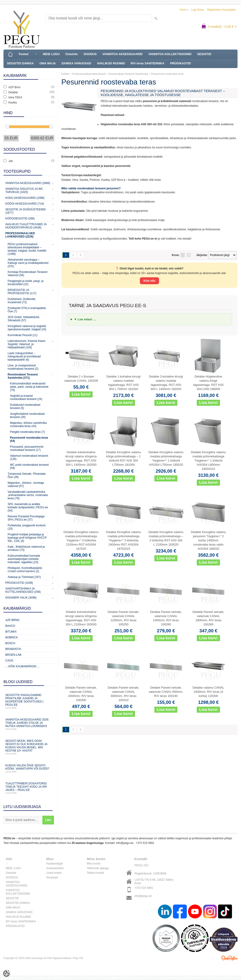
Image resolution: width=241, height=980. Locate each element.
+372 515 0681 (145, 843)
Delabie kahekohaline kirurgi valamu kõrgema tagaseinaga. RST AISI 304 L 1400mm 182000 (81, 458)
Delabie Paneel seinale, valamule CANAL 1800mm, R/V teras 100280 (208, 618)
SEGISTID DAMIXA (20, 63)
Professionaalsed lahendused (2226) (20, 235)
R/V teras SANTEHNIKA (148, 63)
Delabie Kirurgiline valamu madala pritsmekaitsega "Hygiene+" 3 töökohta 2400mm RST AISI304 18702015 (124, 540)
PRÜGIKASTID (181, 63)
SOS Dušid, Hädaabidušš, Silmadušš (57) (24, 319)
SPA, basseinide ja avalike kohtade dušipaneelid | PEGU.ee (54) (28, 507)
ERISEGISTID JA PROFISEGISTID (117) (22, 292)
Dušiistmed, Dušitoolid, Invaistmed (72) (22, 301)
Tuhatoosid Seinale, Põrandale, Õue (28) (27, 475)
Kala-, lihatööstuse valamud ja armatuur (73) (26, 548)
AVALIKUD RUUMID (111, 63)
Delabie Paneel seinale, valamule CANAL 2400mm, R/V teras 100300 (81, 694)
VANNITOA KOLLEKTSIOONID (170, 54)
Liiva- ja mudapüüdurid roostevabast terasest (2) (23, 367)
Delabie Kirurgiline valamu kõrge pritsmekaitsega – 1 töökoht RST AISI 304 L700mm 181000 (124, 458)
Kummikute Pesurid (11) (23, 335)
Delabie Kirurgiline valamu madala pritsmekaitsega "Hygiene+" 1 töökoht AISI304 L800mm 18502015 (208, 460)
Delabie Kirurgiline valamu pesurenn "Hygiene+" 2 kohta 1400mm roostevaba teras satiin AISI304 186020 (208, 540)
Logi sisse (198, 10)
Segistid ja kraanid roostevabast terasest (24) (26, 397)
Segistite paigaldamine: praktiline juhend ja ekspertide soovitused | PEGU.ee (29, 701)
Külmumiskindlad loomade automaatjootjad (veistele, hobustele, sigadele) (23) (24, 559)
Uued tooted (54, 873)
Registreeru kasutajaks (222, 10)
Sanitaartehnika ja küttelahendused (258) (23, 590)
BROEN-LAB (13, 655)
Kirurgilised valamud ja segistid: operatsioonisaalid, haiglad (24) (27, 328)
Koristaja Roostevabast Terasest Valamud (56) (28, 274)
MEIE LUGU (51, 54)
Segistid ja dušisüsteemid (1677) (26, 211)
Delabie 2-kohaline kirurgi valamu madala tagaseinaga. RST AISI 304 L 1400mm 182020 (166, 383)
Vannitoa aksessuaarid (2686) (28, 183)
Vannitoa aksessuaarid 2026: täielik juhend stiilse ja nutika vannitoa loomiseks (29, 724)
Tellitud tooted (95, 873)
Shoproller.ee (229, 958)
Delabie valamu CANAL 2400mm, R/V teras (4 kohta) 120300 (208, 692)
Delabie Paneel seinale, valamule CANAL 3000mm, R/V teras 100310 (124, 694)
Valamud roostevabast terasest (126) (29, 457)
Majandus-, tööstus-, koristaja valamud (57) (26, 484)
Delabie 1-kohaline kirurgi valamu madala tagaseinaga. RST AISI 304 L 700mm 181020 (124, 383)
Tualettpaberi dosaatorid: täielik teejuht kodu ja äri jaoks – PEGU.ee (29, 788)
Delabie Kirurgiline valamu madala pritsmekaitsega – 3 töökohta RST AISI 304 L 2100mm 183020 (166, 538)
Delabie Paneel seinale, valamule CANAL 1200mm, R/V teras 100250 (124, 618)
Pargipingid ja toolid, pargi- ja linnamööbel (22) (26, 283)
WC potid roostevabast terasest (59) (29, 466)
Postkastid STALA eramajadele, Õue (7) (27, 310)
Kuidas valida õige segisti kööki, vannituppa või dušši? (29, 768)
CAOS (9, 661)
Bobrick (12, 637)
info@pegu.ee (125, 843)
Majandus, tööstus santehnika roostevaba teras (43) (28, 424)
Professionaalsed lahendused (89, 74)
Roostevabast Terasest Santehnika (128, 74)
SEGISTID (204, 54)
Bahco (10, 626)
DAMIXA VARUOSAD (76, 63)
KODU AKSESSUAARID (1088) (25, 198)
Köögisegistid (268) (20, 218)
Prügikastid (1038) (19, 583)
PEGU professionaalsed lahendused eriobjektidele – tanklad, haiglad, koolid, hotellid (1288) (27, 249)
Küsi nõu (149, 281)
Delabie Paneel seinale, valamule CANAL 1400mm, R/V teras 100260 (166, 618)
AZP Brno (12, 620)
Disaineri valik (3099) (21, 598)
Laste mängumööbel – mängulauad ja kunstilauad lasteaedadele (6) (24, 356)
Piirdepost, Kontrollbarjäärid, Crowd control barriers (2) (25, 570)
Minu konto (94, 864)
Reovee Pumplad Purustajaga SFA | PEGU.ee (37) (26, 518)
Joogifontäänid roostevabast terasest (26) (27, 415)
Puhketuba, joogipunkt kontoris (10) (27, 527)
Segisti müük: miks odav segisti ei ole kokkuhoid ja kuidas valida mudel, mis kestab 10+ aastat (29, 747)
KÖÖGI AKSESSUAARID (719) (25, 204)
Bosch (10, 643)
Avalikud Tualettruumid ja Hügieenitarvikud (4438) (26, 226)
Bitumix (11, 632)
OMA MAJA (48, 63)
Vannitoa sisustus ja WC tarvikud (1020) (24, 190)
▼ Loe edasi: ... (85, 319)
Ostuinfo (72, 54)
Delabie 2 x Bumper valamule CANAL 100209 (81, 379)
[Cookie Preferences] (6, 974)
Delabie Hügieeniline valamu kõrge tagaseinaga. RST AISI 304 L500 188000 (208, 383)
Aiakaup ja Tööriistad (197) (24, 577)
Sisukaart (52, 877)
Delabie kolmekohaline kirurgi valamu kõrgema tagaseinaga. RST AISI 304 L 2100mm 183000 (81, 618)
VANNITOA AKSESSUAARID (122, 54)
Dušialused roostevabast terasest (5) (25, 406)
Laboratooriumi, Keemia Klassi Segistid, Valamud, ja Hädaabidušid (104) (27, 344)
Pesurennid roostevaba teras (167, 74)
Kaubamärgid (55, 864)
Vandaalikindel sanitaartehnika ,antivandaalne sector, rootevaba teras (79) (28, 495)
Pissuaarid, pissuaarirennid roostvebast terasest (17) (27, 448)
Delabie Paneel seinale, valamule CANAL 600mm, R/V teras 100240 (166, 692)
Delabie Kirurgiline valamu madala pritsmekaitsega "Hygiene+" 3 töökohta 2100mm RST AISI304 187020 (81, 540)
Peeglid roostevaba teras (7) (27, 432)
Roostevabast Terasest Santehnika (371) (23, 376)
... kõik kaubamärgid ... (22, 666)
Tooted (23, 54)
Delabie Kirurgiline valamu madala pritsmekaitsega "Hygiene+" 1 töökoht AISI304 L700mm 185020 (166, 458)
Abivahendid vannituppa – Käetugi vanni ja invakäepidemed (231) (28, 263)
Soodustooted (55, 868)
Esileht (65, 74)
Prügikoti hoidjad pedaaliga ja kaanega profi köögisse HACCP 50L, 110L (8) (27, 538)
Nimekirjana (184, 255)
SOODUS (90, 54)
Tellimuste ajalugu (98, 868)
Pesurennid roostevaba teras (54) (29, 439)
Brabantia (13, 649)
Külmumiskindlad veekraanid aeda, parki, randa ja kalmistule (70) (29, 387)
